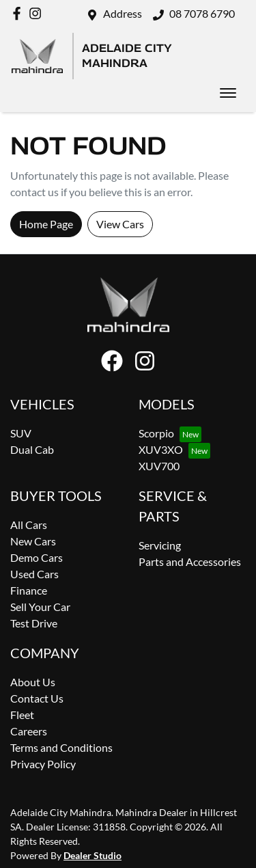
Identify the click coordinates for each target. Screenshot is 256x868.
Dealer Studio (93, 855)
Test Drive (34, 623)
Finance (29, 590)
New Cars (33, 541)
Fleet (22, 715)
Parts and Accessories (190, 561)
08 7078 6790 (202, 13)
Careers (29, 731)
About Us (33, 682)
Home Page (46, 224)
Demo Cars (37, 557)
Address (123, 13)
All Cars (29, 525)
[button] (228, 93)
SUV (21, 433)
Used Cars (34, 574)
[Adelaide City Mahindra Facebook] (19, 13)
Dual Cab (32, 449)
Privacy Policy (43, 764)
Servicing (160, 545)
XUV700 (159, 466)
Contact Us (37, 698)
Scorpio (156, 433)
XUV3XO (161, 449)
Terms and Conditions (61, 747)
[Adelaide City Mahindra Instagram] (38, 13)
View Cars (120, 224)
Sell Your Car (40, 607)
